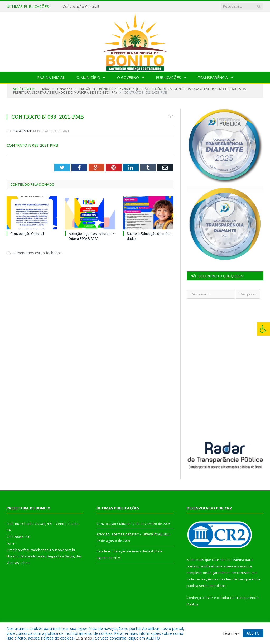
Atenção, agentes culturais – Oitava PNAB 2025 (92, 236)
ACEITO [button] (253, 633)
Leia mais (84, 638)
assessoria (243, 566)
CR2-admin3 (22, 131)
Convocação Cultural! (81, 7)
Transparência (213, 77)
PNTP (209, 598)
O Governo (128, 77)
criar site (219, 560)
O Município (88, 77)
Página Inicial (51, 77)
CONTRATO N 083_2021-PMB (32, 145)
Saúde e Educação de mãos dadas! (125, 551)
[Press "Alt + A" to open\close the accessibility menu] (264, 329)
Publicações (168, 77)
